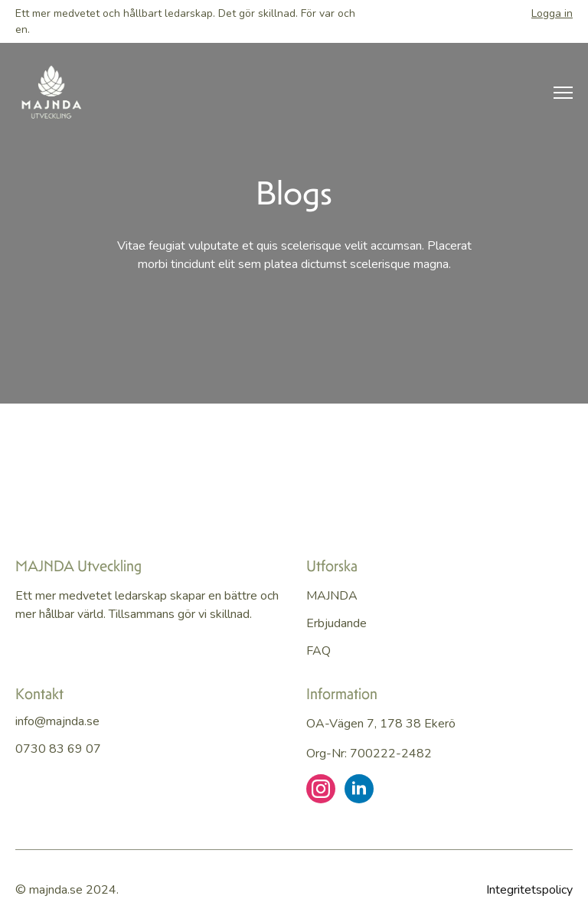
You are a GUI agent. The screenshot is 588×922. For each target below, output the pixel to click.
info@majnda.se (57, 721)
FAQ (318, 651)
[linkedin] (359, 789)
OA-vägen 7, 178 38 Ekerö (381, 724)
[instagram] (321, 789)
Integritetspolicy (529, 890)
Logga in (552, 13)
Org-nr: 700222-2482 (369, 754)
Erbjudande (336, 623)
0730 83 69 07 (58, 749)
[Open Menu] (563, 93)
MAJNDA (332, 596)
